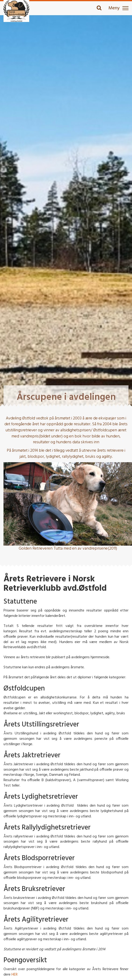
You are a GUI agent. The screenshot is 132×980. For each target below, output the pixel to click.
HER (14, 975)
